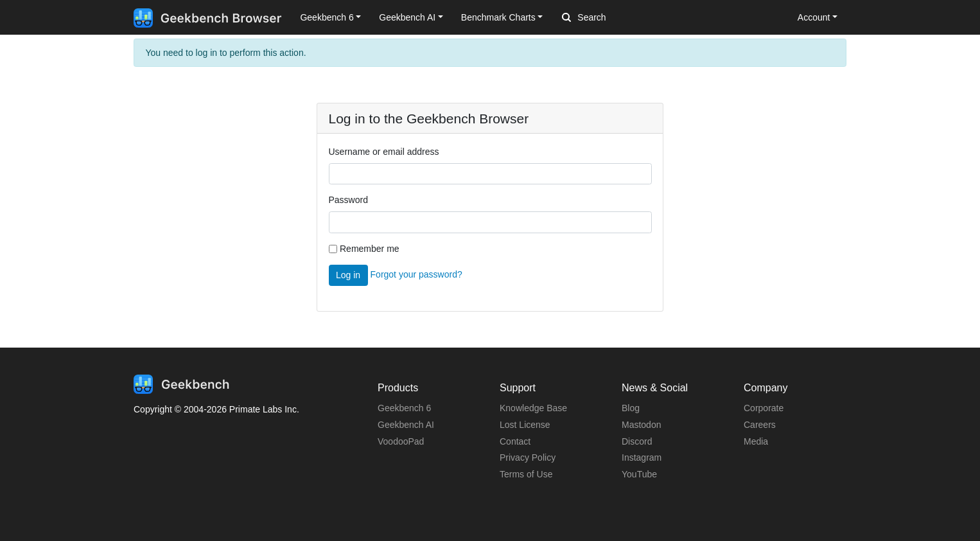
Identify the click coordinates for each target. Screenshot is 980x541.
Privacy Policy (528, 457)
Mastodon (641, 425)
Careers (760, 425)
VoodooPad (401, 441)
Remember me (370, 249)
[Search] (629, 18)
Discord (637, 441)
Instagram (642, 457)
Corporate (764, 408)
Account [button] (814, 17)
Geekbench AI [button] (407, 17)
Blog (631, 408)
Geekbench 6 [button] (327, 17)
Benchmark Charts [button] (498, 17)
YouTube (639, 474)
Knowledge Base (533, 408)
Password (348, 200)
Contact (515, 441)
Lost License (525, 425)
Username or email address (384, 152)
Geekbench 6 (404, 408)
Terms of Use (526, 474)
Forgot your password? (416, 274)
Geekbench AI (406, 425)
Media (756, 441)
